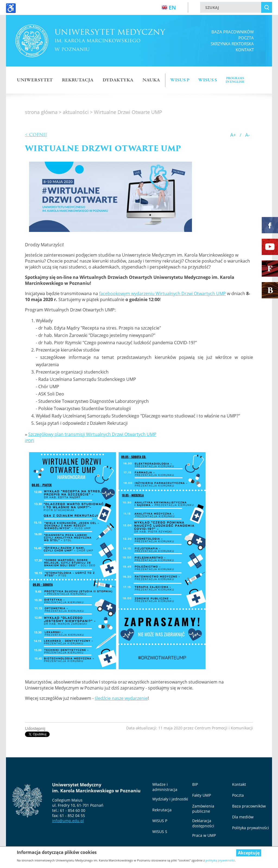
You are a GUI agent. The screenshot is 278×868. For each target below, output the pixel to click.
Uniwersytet (35, 80)
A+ (233, 135)
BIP (195, 784)
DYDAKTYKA (118, 80)
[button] (110, 197)
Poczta (246, 38)
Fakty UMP (202, 795)
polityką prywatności (220, 860)
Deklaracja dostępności (203, 823)
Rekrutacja (78, 80)
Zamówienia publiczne (203, 809)
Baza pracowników (233, 32)
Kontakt (245, 50)
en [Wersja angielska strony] (169, 7)
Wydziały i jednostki (170, 799)
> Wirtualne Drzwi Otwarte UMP (126, 112)
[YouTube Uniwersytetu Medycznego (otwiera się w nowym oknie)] (270, 247)
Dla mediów (243, 817)
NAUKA (151, 80)
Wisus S (208, 80)
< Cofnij (36, 135)
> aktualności (74, 112)
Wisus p (180, 80)
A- (247, 135)
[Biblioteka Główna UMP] (270, 290)
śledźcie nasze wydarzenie (121, 698)
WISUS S (160, 832)
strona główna (41, 112)
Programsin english (235, 80)
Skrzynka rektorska (232, 44)
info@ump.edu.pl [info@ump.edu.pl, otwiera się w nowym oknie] (68, 821)
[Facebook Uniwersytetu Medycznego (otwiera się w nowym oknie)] (270, 225)
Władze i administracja (165, 787)
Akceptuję (249, 853)
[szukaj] (231, 7)
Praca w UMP (204, 835)
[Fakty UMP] (270, 269)
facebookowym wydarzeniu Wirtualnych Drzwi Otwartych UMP (162, 293)
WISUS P (160, 821)
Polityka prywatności (251, 828)
